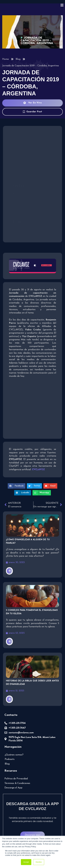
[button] (17, 486)
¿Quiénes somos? (14, 755)
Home (6, 59)
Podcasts (10, 759)
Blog (18, 59)
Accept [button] (26, 862)
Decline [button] (39, 862)
